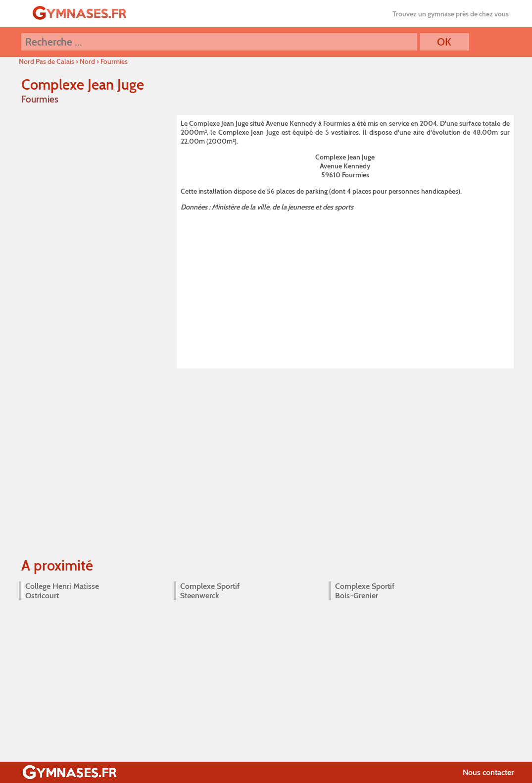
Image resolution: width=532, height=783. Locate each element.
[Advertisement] (345, 288)
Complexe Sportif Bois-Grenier (365, 591)
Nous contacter (488, 772)
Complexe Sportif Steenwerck (210, 591)
